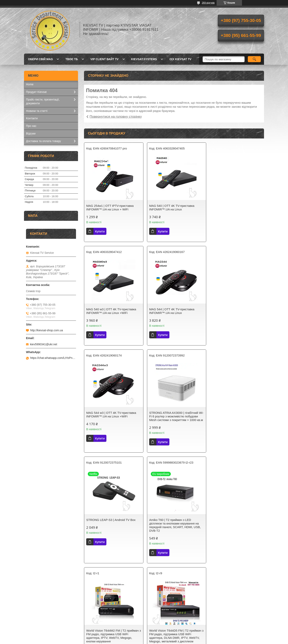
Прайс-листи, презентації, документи (43, 101)
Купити (100, 231)
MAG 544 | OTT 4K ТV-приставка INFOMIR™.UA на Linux (109, 311)
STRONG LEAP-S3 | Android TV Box (111, 420)
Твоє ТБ (72, 59)
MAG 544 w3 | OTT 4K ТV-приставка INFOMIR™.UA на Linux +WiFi (172, 311)
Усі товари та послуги (172, 581)
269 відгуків (208, 3)
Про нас (31, 126)
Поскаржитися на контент (139, 640)
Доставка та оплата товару (43, 141)
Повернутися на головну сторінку (116, 117)
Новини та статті (37, 111)
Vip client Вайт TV (104, 59)
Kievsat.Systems (36, 618)
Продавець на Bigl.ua (144, 637)
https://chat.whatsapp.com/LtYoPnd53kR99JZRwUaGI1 (53, 358)
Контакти (32, 118)
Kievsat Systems (159, 618)
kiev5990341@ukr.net (44, 344)
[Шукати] (254, 59)
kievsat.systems (144, 59)
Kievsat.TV (33, 612)
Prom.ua (163, 633)
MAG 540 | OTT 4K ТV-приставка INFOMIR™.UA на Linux (170, 208)
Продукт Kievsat (36, 92)
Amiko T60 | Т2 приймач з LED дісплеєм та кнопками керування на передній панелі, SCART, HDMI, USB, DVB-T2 (173, 425)
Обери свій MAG (40, 59)
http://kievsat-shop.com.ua (46, 330)
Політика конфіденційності (170, 640)
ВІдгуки (31, 133)
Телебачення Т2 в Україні (104, 618)
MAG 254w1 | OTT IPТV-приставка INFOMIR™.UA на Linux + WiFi (110, 208)
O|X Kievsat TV (180, 59)
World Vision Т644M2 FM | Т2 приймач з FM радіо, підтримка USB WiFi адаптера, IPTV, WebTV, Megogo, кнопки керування (235, 425)
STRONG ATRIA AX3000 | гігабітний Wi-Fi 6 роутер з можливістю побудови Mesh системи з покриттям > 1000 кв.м (234, 315)
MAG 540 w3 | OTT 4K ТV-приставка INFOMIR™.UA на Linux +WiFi (233, 208)
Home (30, 84)
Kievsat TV (94, 612)
